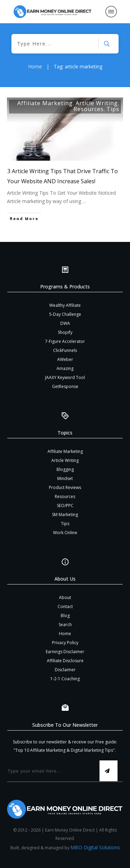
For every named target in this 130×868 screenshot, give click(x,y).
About (65, 597)
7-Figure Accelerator (65, 341)
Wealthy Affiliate (65, 305)
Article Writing (97, 103)
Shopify (65, 332)
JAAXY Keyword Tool (65, 377)
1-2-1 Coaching (65, 679)
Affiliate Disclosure (65, 661)
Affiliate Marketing (45, 103)
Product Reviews (65, 487)
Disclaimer (65, 670)
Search (65, 625)
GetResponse (65, 386)
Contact (65, 606)
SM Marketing (65, 515)
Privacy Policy (65, 643)
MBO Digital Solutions (95, 847)
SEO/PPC (65, 505)
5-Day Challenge (65, 314)
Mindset (65, 478)
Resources (89, 109)
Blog (65, 616)
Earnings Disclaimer (65, 652)
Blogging (65, 469)
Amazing (65, 368)
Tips (113, 109)
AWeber (65, 359)
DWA (65, 323)
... (84, 201)
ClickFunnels (65, 350)
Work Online (65, 533)
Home (65, 634)
